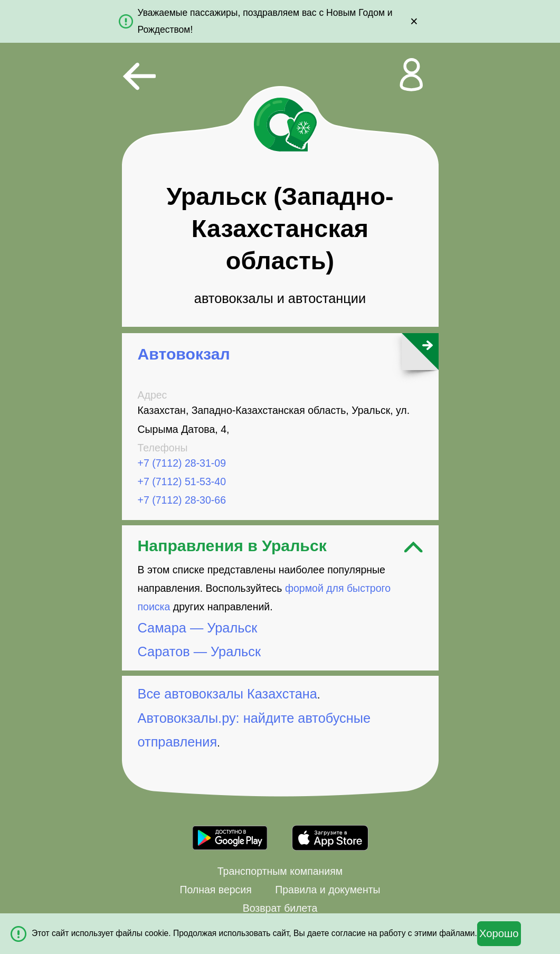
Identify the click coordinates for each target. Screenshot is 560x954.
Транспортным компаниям (280, 871)
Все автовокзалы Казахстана (227, 694)
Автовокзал (184, 354)
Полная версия (215, 890)
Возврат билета (280, 908)
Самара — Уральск (198, 628)
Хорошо (499, 933)
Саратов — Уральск (200, 651)
